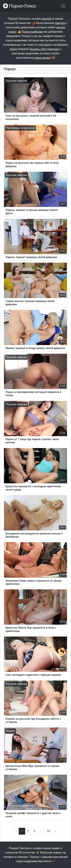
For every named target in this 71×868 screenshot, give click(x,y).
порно (13, 49)
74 (48, 831)
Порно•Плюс (20, 6)
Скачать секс (38, 49)
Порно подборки (32, 32)
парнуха (60, 23)
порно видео (42, 58)
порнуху (47, 19)
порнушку (53, 49)
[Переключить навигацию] (63, 6)
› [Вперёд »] (55, 831)
